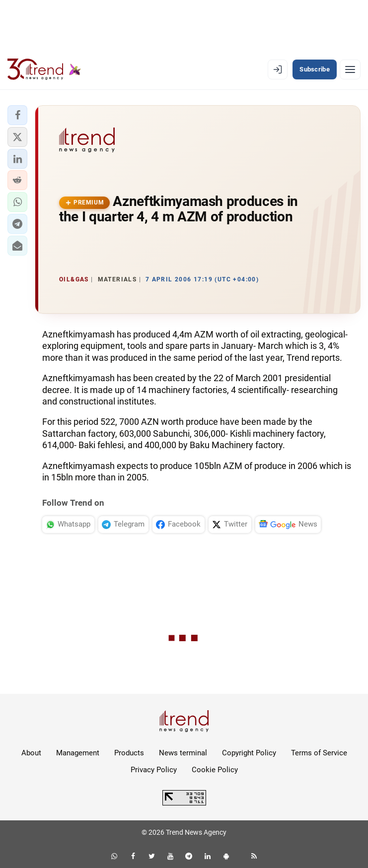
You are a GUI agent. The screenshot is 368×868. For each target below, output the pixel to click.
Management (78, 753)
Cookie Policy (215, 770)
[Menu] (350, 69)
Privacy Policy (154, 770)
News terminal (183, 753)
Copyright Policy (249, 753)
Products (129, 753)
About (31, 753)
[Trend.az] (44, 69)
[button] (17, 115)
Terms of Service (319, 753)
